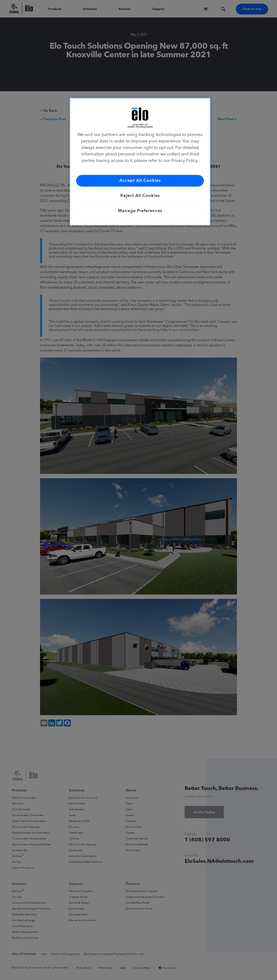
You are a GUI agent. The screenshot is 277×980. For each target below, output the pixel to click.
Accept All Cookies (140, 181)
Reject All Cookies (140, 196)
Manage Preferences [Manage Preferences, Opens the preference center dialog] (140, 211)
